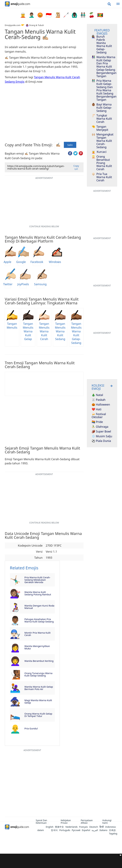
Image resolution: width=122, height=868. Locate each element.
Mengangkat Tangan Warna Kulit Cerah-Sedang (102, 141)
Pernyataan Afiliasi (87, 822)
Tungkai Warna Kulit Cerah (102, 119)
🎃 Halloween (101, 405)
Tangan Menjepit (100, 128)
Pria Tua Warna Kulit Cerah (102, 177)
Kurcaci (99, 152)
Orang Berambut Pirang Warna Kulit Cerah (102, 163)
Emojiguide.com (13, 25)
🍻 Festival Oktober (99, 416)
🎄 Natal (97, 395)
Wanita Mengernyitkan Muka (37, 647)
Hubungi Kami (107, 822)
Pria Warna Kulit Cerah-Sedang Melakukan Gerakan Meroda (37, 580)
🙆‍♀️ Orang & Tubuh (35, 25)
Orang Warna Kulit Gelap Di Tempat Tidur (38, 715)
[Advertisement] (61, 861)
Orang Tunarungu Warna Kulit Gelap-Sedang (38, 674)
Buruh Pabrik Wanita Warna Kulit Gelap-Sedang (102, 45)
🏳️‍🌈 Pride (97, 422)
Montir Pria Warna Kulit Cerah (37, 634)
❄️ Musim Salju (102, 436)
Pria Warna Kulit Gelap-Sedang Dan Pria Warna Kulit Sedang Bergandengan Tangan (102, 90)
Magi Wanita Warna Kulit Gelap (38, 701)
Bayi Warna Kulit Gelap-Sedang (102, 108)
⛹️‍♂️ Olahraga (100, 427)
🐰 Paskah (99, 400)
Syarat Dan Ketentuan (41, 822)
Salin (70, 145)
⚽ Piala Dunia (101, 441)
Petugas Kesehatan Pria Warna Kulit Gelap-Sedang (39, 620)
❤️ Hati (97, 409)
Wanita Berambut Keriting (39, 661)
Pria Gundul (31, 728)
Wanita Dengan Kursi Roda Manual (39, 607)
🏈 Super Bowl (101, 432)
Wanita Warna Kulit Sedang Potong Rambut (38, 593)
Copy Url (76, 167)
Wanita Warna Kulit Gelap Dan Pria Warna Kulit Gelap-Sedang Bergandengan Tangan (102, 67)
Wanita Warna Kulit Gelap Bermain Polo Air (39, 688)
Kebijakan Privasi (66, 822)
